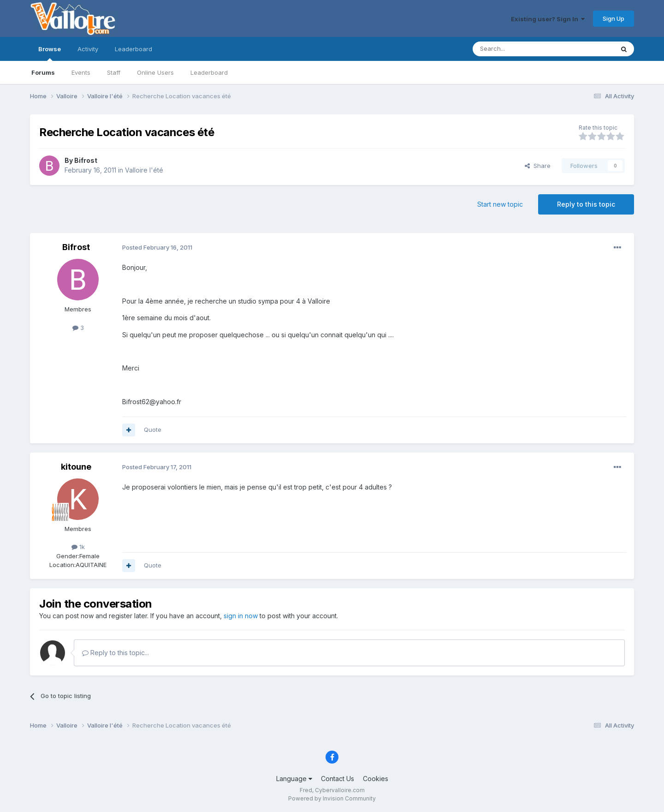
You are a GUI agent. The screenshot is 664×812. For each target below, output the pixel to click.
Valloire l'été (144, 170)
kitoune (76, 467)
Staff (114, 72)
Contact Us (338, 779)
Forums (43, 72)
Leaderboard (209, 72)
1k (78, 547)
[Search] (520, 49)
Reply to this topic (586, 204)
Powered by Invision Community (332, 798)
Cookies (376, 779)
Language (294, 779)
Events (81, 72)
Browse (50, 53)
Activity (88, 49)
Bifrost (86, 160)
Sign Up (614, 18)
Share (538, 166)
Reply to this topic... (116, 653)
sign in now (241, 616)
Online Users (155, 72)
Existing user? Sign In (548, 19)
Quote (153, 430)
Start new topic (500, 204)
